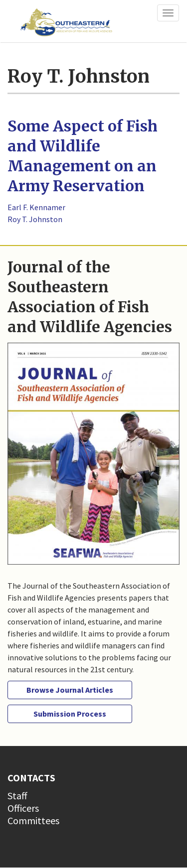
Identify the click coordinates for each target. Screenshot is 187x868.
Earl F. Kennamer (36, 207)
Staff (17, 796)
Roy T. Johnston (35, 219)
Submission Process (70, 714)
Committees (33, 820)
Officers (23, 808)
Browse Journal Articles (70, 690)
